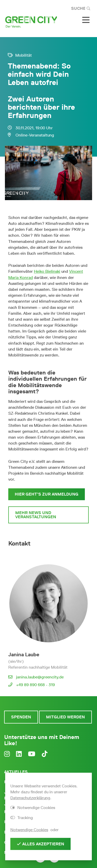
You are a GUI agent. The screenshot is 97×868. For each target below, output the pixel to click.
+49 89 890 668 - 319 (35, 685)
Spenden (21, 717)
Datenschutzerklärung (30, 798)
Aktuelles (16, 772)
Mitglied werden (65, 717)
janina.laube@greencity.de (40, 677)
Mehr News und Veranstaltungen (36, 515)
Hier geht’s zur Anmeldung (47, 494)
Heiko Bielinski (47, 271)
